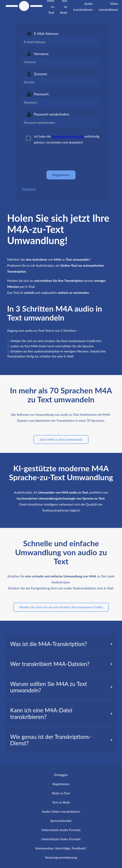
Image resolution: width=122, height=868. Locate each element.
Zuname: (41, 74)
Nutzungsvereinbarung (68, 136)
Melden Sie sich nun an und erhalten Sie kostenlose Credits (61, 607)
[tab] (61, 644)
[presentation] (51, 158)
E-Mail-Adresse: (47, 34)
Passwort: (42, 94)
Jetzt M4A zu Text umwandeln (61, 439)
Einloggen (29, 189)
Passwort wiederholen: (52, 114)
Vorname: (42, 54)
